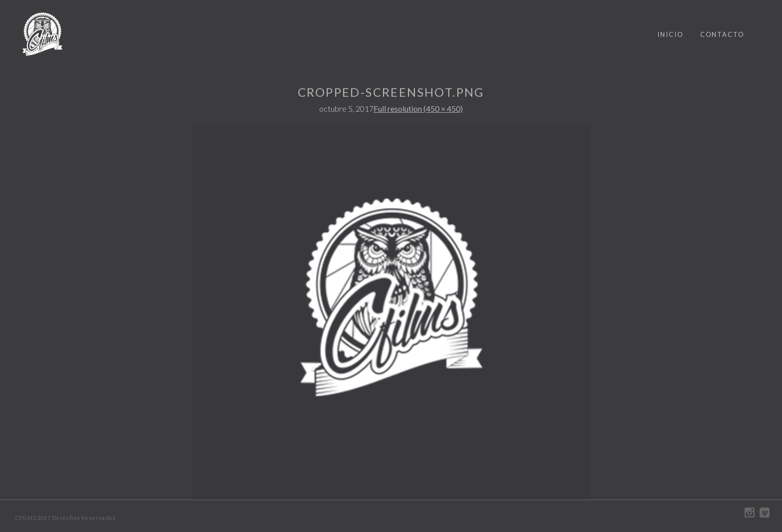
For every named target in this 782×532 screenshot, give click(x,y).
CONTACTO (722, 34)
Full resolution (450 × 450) (418, 108)
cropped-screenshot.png (391, 92)
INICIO (671, 34)
